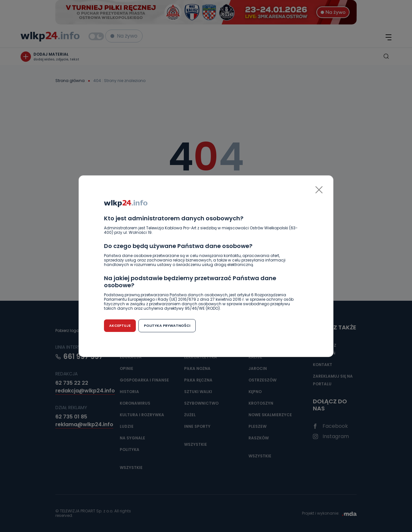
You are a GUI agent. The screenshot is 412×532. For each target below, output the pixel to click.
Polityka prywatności (167, 326)
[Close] (319, 190)
